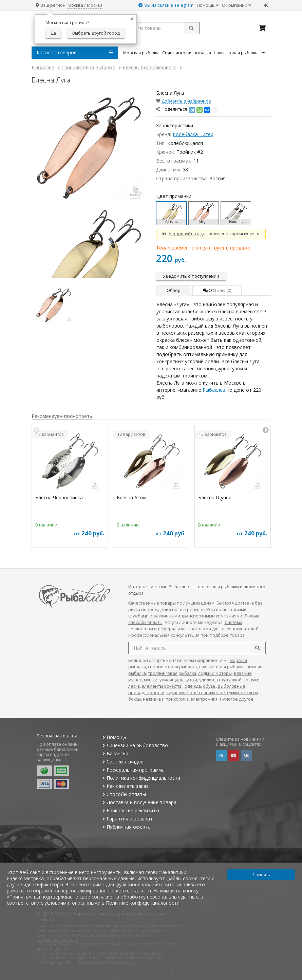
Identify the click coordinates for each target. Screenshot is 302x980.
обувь (209, 686)
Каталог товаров (75, 53)
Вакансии (115, 753)
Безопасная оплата (57, 736)
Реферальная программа (133, 770)
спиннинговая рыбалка (172, 667)
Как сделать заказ (125, 786)
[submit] (191, 28)
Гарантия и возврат (127, 819)
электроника (204, 699)
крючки (252, 680)
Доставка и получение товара (139, 802)
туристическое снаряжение (196, 693)
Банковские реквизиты (130, 810)
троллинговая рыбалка (172, 673)
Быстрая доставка (235, 603)
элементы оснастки (162, 686)
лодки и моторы (215, 673)
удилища (169, 680)
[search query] (161, 28)
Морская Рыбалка (141, 53)
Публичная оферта (126, 827)
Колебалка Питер (193, 134)
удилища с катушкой (220, 680)
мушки (151, 680)
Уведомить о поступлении (191, 276)
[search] (258, 648)
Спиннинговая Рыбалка (187, 53)
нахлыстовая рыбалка (222, 667)
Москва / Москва (85, 5)
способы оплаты (145, 622)
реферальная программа (184, 629)
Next (266, 430)
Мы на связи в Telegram (166, 5)
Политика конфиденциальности (141, 778)
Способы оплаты (124, 794)
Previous (37, 430)
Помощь (208, 5)
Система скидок (122, 762)
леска (134, 686)
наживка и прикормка (166, 699)
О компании (237, 5)
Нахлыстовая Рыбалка (236, 53)
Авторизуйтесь (184, 234)
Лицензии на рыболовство (135, 745)
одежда (193, 686)
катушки (189, 680)
